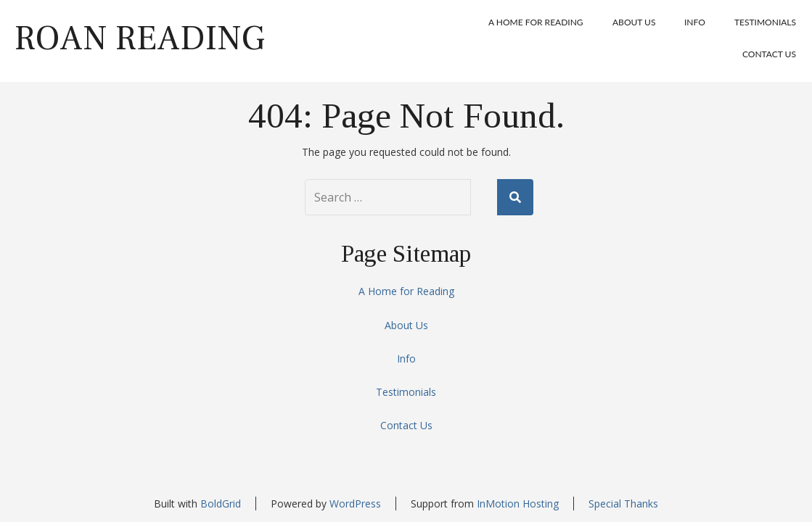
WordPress (355, 504)
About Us (634, 22)
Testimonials (765, 22)
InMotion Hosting (518, 504)
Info (695, 22)
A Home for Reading (536, 22)
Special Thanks (623, 504)
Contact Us (769, 54)
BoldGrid (221, 504)
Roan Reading (140, 38)
